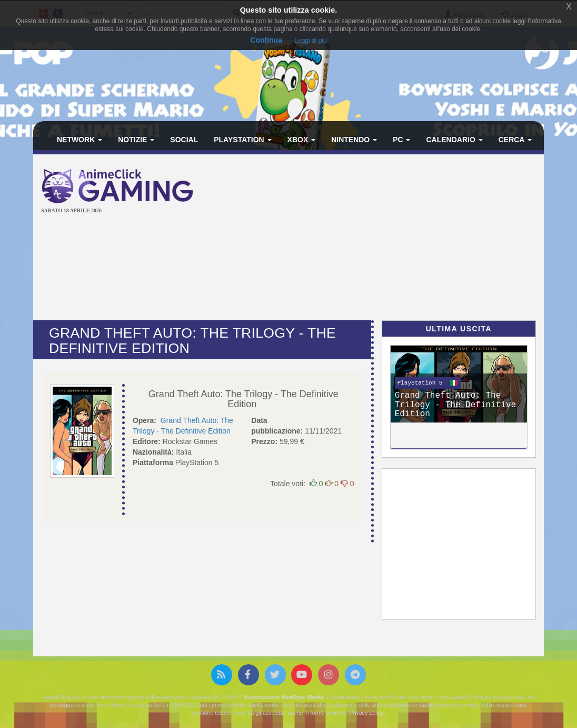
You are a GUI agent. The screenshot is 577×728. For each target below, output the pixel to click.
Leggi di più (310, 41)
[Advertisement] (394, 239)
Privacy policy (366, 713)
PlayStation (242, 140)
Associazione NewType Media (284, 697)
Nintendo (354, 140)
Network (79, 140)
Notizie (136, 140)
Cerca (515, 140)
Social (184, 140)
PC (401, 140)
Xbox (302, 140)
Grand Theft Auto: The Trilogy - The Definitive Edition (243, 399)
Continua (266, 40)
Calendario (454, 140)
